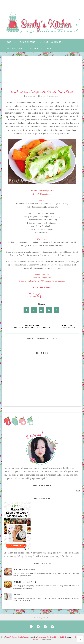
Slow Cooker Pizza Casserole (25, 569)
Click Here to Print (42, 287)
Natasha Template (23, 637)
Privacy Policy (42, 618)
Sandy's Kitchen (12, 637)
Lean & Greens (28, 42)
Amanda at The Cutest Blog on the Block (53, 637)
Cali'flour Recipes (16, 49)
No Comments (54, 96)
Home (8, 42)
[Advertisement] (42, 71)
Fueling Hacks (54, 42)
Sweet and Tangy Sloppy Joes (25, 582)
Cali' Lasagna (19, 594)
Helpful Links (43, 49)
